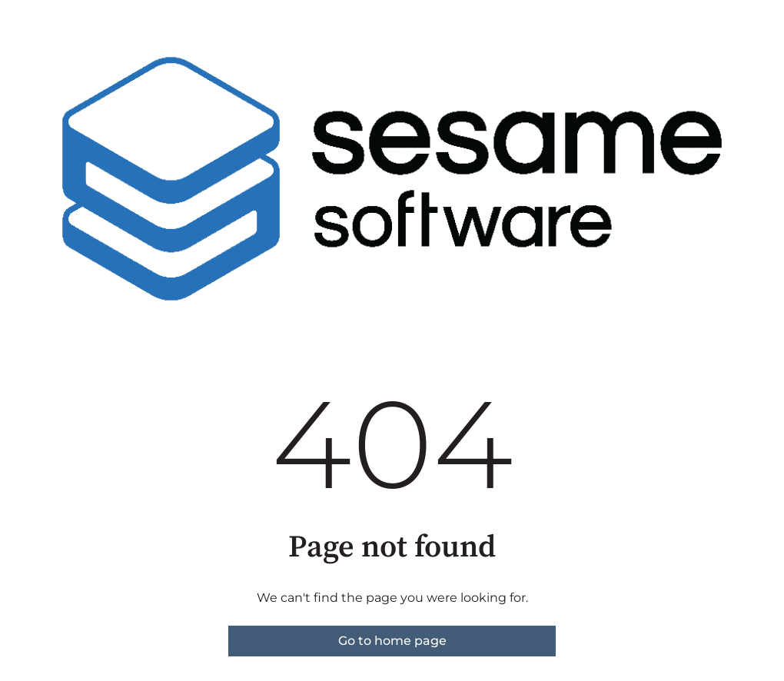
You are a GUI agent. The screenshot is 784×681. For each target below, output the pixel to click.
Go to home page (392, 641)
